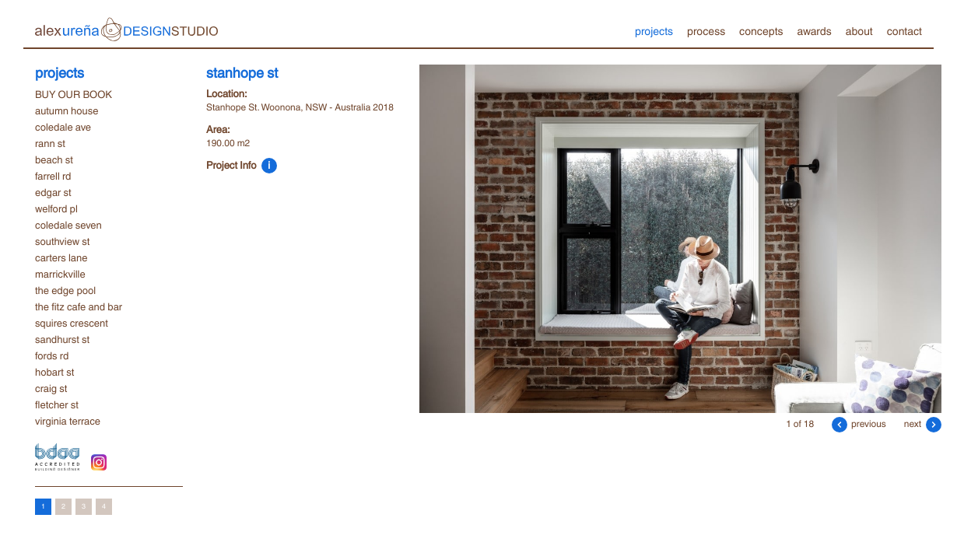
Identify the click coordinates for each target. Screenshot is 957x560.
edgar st (53, 192)
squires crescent (72, 323)
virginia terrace (68, 421)
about (859, 30)
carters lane (61, 257)
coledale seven (68, 225)
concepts (761, 30)
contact (904, 30)
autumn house (67, 110)
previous (859, 423)
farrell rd (53, 176)
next (923, 423)
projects (654, 30)
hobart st (54, 372)
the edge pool (65, 290)
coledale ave (63, 127)
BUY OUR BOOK (74, 94)
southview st (62, 241)
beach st (54, 159)
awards (814, 30)
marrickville (60, 274)
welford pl (56, 208)
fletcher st (57, 404)
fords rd (52, 355)
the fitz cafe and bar (79, 306)
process (706, 30)
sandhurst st (62, 339)
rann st (50, 143)
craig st (51, 388)
